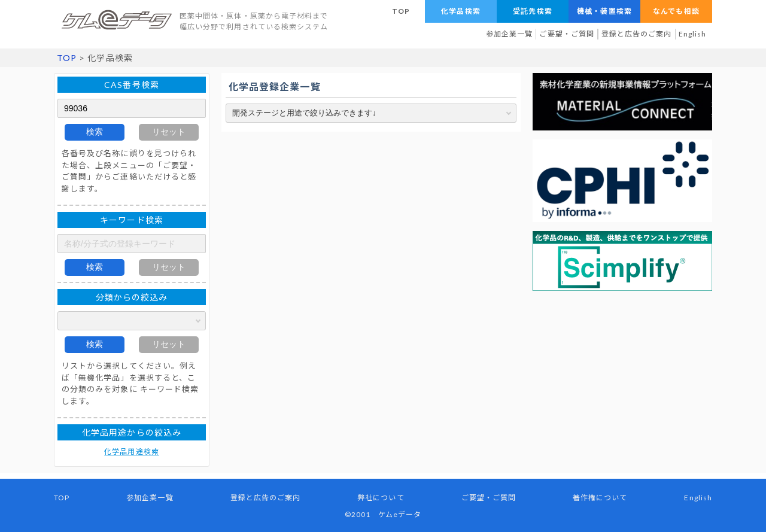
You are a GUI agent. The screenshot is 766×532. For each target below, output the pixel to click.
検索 (95, 132)
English (692, 34)
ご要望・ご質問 (566, 34)
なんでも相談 (676, 11)
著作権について (600, 498)
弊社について (381, 498)
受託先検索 (532, 11)
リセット (169, 132)
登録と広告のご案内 (637, 34)
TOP (401, 11)
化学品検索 (460, 11)
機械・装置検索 (604, 11)
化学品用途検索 (131, 452)
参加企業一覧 (509, 34)
